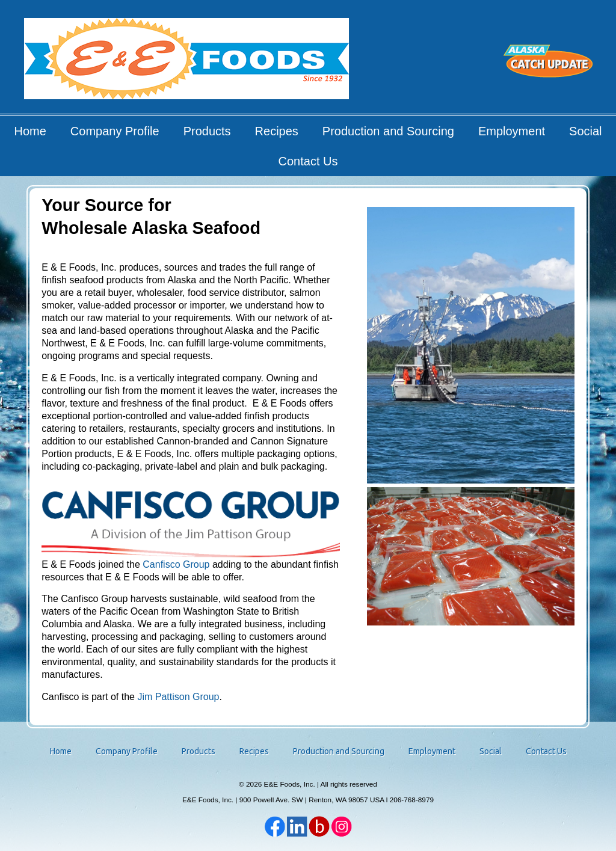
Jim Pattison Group (178, 697)
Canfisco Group (176, 564)
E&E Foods (187, 63)
